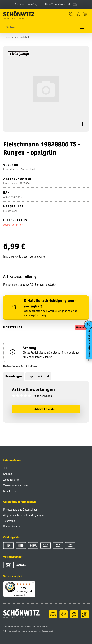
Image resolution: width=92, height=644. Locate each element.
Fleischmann (82, 327)
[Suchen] (40, 27)
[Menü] (33, 584)
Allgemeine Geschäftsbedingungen (23, 515)
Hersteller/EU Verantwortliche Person (20, 366)
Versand (46, 626)
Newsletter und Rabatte (89, 343)
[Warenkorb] (85, 14)
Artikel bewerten (45, 409)
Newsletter (10, 491)
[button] (71, 14)
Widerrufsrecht (12, 526)
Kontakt (8, 474)
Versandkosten (38, 256)
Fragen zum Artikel (38, 376)
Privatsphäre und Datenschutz (20, 509)
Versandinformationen (16, 485)
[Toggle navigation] (82, 27)
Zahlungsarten (11, 480)
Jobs (6, 468)
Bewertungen (14, 376)
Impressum (9, 521)
